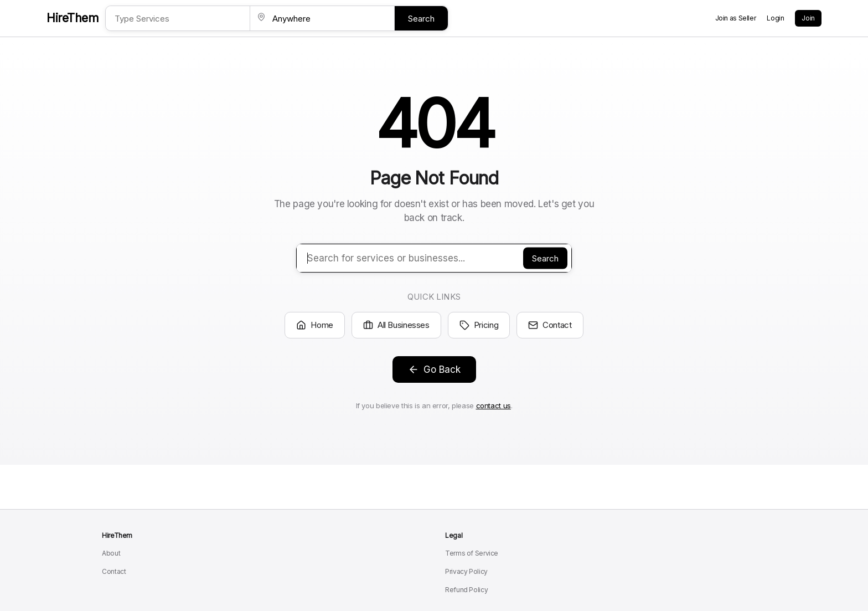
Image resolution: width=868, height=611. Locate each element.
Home (315, 325)
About (111, 553)
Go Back (434, 369)
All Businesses (396, 325)
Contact (550, 325)
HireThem (73, 18)
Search (421, 19)
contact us (494, 405)
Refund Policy (466, 590)
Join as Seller (736, 18)
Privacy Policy (466, 571)
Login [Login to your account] (775, 18)
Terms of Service (472, 553)
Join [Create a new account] (808, 18)
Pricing (479, 325)
